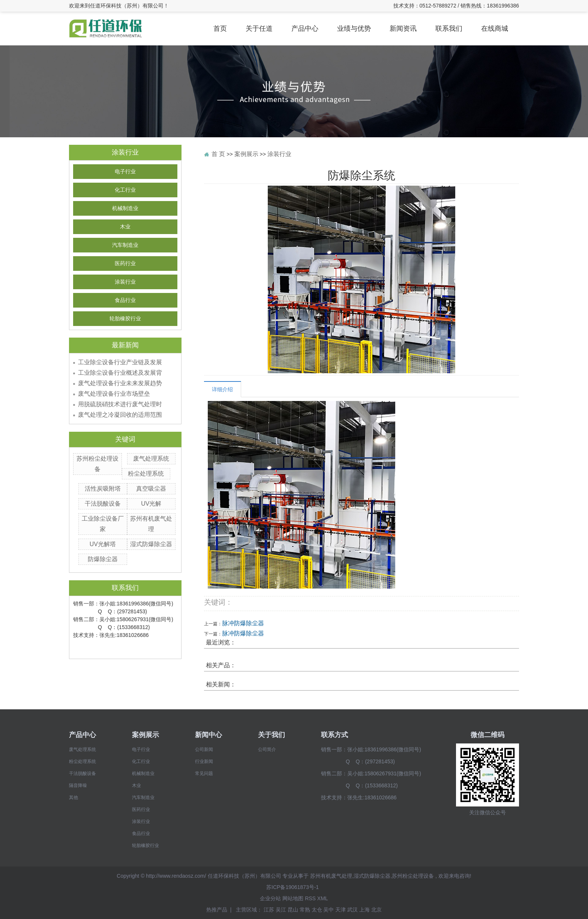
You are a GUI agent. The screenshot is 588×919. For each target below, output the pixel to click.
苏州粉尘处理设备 (413, 876)
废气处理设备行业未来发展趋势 (120, 383)
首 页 (218, 154)
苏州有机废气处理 (331, 876)
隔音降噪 (78, 785)
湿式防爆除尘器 (151, 544)
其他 (73, 797)
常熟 (306, 910)
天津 (341, 910)
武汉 (353, 910)
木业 (125, 227)
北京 (376, 910)
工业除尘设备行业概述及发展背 (120, 373)
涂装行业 (125, 282)
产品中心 (305, 29)
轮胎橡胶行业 (125, 319)
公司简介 (267, 749)
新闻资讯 (403, 29)
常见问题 (204, 773)
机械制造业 (125, 208)
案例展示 (246, 154)
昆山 (294, 910)
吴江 (282, 910)
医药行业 (125, 264)
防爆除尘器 (103, 559)
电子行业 (125, 172)
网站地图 (293, 898)
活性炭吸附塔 (103, 489)
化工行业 (125, 190)
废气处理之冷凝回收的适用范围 (120, 415)
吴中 (329, 910)
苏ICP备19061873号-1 (292, 887)
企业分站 (270, 898)
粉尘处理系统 (146, 474)
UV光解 (151, 504)
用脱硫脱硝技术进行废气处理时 (120, 404)
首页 (220, 29)
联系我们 (449, 29)
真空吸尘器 (151, 489)
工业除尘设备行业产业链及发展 (120, 362)
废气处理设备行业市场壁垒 (114, 394)
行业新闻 (204, 761)
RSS (310, 898)
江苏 (270, 910)
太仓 (318, 910)
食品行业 (125, 300)
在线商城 (495, 29)
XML (323, 898)
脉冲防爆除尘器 (243, 623)
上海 (365, 910)
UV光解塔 (103, 544)
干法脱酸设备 (103, 504)
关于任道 (259, 29)
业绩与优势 (354, 29)
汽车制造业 (125, 245)
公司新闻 (204, 749)
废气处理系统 (151, 459)
